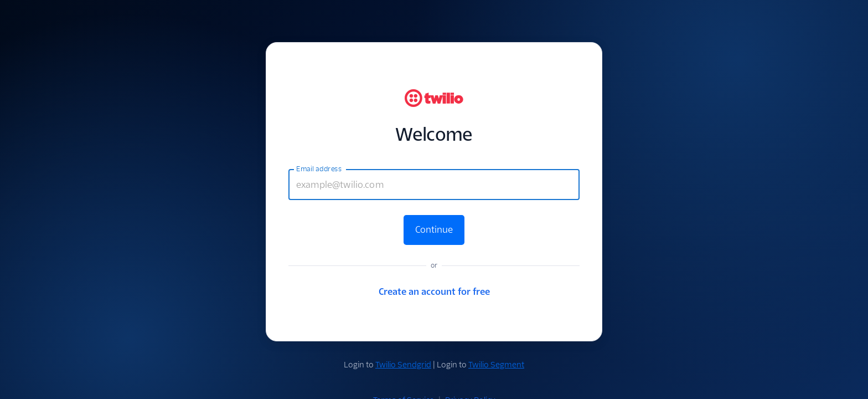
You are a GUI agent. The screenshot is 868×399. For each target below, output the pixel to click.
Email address (319, 169)
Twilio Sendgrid (403, 365)
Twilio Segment (496, 365)
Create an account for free (434, 292)
